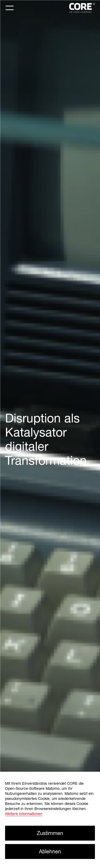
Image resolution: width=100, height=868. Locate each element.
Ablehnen (50, 851)
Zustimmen (50, 833)
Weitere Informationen (24, 814)
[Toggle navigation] (10, 8)
